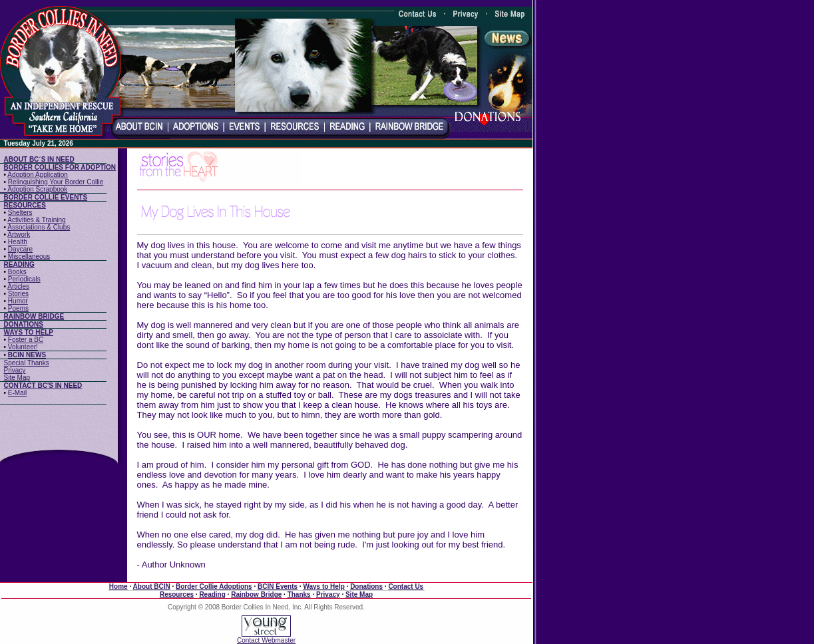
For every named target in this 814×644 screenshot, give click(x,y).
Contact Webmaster (266, 640)
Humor (18, 301)
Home (118, 586)
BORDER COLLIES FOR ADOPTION (60, 167)
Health (18, 242)
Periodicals (24, 279)
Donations (366, 586)
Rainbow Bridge (256, 594)
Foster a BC (26, 340)
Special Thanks (27, 363)
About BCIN (152, 586)
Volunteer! (23, 347)
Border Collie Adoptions (214, 586)
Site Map (17, 378)
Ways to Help (323, 586)
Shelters (20, 213)
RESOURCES (25, 205)
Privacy (15, 370)
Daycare (20, 249)
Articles (18, 286)
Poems (18, 308)
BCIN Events (278, 586)
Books (17, 272)
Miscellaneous (29, 256)
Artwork (19, 235)
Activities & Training (36, 220)
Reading (212, 594)
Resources (177, 594)
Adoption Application (38, 175)
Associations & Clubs (39, 227)
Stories (18, 294)
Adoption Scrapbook (37, 189)
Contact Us (406, 586)
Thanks (299, 594)
